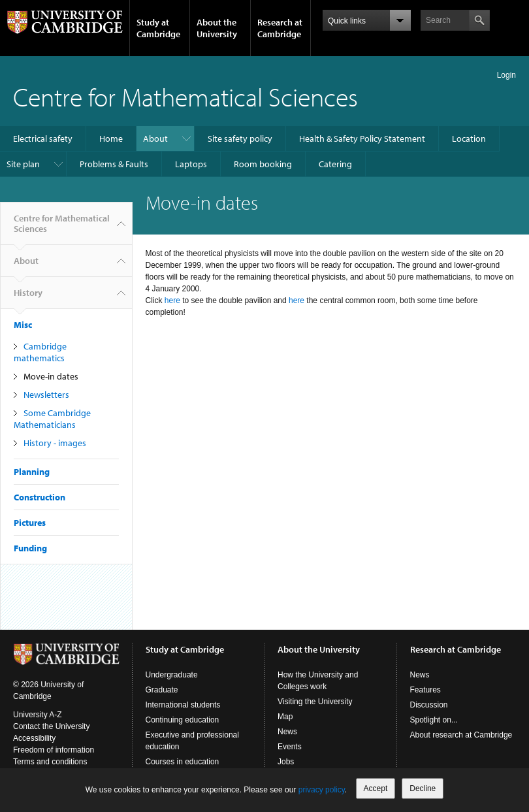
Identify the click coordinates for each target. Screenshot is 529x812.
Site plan (23, 164)
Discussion (429, 705)
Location (469, 138)
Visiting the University (315, 702)
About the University (217, 28)
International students (183, 705)
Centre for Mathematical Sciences (185, 96)
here (172, 300)
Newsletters (46, 395)
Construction (40, 497)
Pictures (30, 523)
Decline (423, 788)
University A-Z (38, 715)
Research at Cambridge (280, 28)
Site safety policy (240, 138)
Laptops (191, 164)
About (155, 138)
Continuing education (183, 720)
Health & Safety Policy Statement (362, 138)
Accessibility (34, 738)
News (287, 732)
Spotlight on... (434, 720)
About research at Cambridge (461, 735)
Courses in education (183, 762)
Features (425, 690)
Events (290, 747)
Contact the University (51, 726)
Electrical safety (43, 138)
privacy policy (322, 790)
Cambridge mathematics (40, 352)
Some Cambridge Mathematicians (52, 419)
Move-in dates (51, 376)
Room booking (263, 164)
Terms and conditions (50, 762)
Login (506, 75)
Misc (23, 325)
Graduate (162, 690)
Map (285, 717)
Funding (30, 548)
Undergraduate (172, 675)
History (28, 298)
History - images (55, 443)
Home (111, 138)
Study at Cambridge (158, 28)
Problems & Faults (114, 164)
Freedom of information (54, 750)
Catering (335, 164)
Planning (32, 472)
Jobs (286, 762)
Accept (376, 788)
